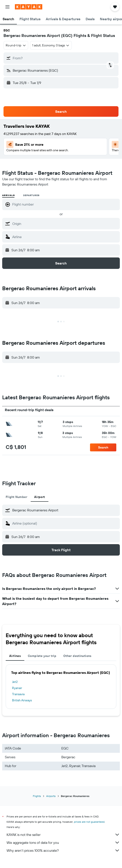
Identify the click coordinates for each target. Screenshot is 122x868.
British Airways (22, 700)
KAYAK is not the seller (63, 835)
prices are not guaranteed (89, 822)
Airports (51, 796)
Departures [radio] (31, 195)
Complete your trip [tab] (42, 656)
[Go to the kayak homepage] (29, 7)
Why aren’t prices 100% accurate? (63, 850)
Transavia (18, 694)
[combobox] (16, 45)
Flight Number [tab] (16, 497)
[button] (7, 7)
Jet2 (15, 682)
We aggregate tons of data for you (63, 842)
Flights (37, 796)
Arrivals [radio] (8, 195)
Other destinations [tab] (77, 656)
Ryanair (17, 688)
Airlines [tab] (15, 656)
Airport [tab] (40, 497)
